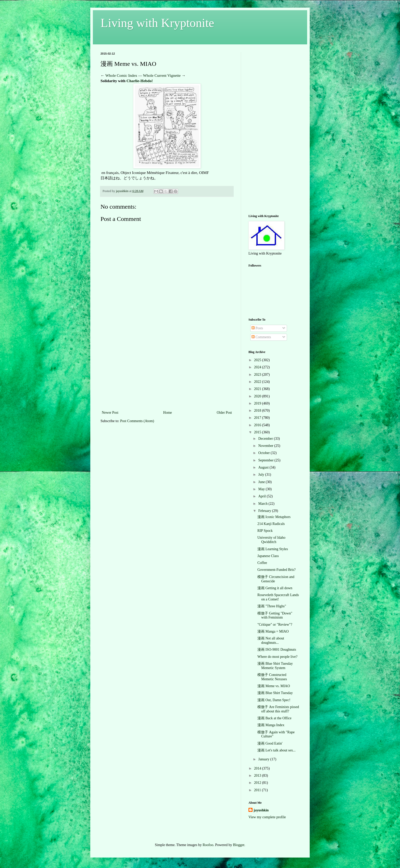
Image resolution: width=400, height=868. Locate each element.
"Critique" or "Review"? (275, 625)
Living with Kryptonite (157, 23)
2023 (258, 375)
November (266, 446)
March (263, 504)
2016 (258, 425)
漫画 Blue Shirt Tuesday (275, 693)
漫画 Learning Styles (273, 549)
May (262, 489)
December (266, 439)
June (262, 482)
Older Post (224, 413)
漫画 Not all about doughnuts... (271, 640)
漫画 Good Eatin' (270, 743)
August (264, 467)
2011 (258, 790)
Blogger (239, 845)
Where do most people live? (277, 657)
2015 (258, 432)
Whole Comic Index (121, 75)
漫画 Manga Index (271, 725)
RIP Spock (265, 531)
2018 (258, 411)
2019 (258, 403)
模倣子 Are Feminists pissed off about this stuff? (278, 709)
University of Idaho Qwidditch (271, 540)
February (265, 511)
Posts (257, 328)
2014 (258, 768)
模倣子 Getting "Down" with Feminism (275, 615)
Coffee (262, 563)
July (262, 475)
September (266, 460)
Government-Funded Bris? (277, 570)
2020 (258, 396)
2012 (258, 783)
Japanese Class (268, 556)
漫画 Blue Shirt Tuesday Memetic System (275, 666)
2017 (258, 418)
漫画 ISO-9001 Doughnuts (277, 650)
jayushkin (261, 810)
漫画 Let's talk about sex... (277, 750)
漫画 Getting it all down (275, 588)
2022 (258, 382)
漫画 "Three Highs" (272, 606)
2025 (258, 360)
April (262, 496)
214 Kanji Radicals (271, 524)
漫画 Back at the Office (274, 718)
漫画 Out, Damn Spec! (274, 700)
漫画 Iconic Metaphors (274, 517)
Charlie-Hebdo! (140, 81)
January (264, 759)
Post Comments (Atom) (137, 421)
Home (168, 413)
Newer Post (110, 413)
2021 (258, 389)
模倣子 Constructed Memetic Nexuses (272, 677)
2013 (258, 776)
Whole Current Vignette (162, 75)
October (264, 453)
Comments (261, 337)
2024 (258, 367)
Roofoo (208, 845)
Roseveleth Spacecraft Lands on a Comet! (278, 597)
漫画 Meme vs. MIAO (274, 686)
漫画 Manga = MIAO (273, 631)
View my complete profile (267, 817)
